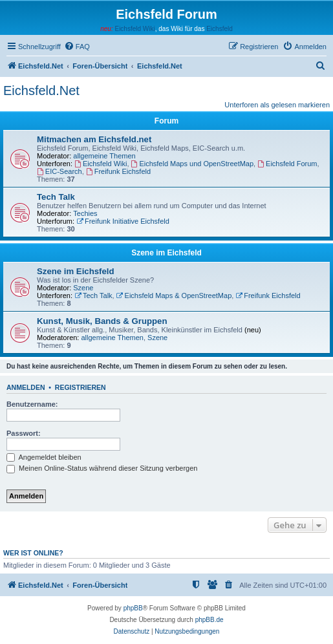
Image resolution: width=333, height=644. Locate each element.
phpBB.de (209, 620)
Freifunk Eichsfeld (118, 171)
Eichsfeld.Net (41, 91)
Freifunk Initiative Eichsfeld (123, 221)
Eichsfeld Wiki (134, 29)
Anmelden (26, 387)
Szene (83, 288)
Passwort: (24, 433)
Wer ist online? (33, 553)
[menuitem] (77, 47)
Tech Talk (56, 197)
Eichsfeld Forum (287, 164)
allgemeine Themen (104, 156)
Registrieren (81, 387)
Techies (85, 213)
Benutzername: (32, 404)
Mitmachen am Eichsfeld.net (94, 139)
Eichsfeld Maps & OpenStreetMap (174, 295)
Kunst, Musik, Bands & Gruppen (102, 321)
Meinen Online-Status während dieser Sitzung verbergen (102, 468)
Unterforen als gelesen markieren (277, 105)
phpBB (133, 608)
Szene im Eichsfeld (166, 253)
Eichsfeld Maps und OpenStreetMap (193, 164)
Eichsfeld (220, 29)
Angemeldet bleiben (44, 457)
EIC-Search (59, 171)
